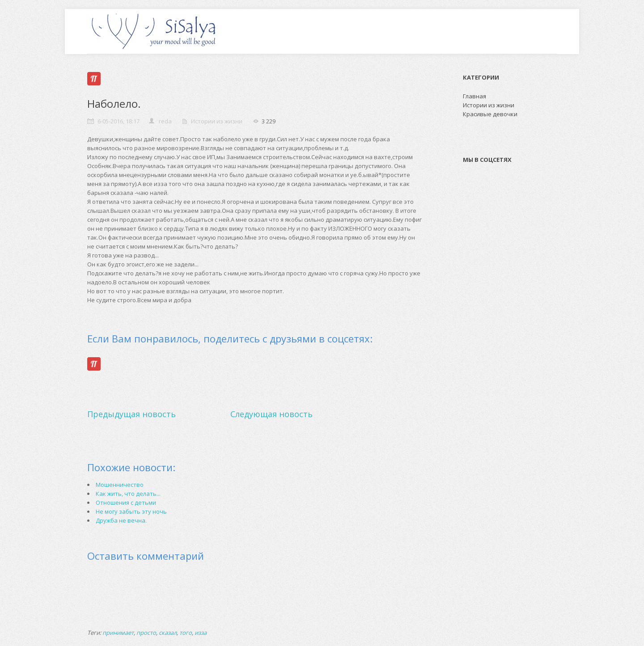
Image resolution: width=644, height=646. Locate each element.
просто (146, 633)
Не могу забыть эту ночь (131, 511)
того (186, 633)
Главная (475, 96)
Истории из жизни (217, 121)
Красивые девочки (490, 114)
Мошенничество (120, 485)
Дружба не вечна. (121, 520)
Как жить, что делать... (128, 494)
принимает (118, 633)
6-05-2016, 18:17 (119, 121)
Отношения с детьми (126, 502)
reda (165, 121)
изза (201, 633)
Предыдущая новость (131, 414)
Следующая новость (271, 414)
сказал (168, 633)
